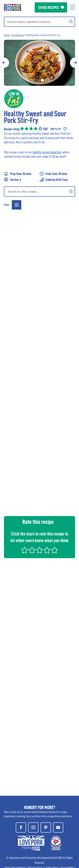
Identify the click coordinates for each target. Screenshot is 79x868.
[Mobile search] (39, 22)
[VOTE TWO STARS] (32, 553)
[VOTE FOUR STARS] (47, 553)
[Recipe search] (39, 192)
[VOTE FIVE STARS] (54, 553)
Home (7, 35)
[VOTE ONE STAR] (25, 553)
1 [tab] (37, 80)
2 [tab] (42, 80)
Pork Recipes (18, 35)
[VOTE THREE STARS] (39, 553)
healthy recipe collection (47, 152)
